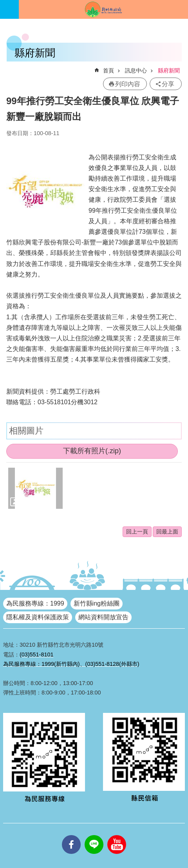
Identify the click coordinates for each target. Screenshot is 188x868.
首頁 (108, 71)
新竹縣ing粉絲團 (97, 603)
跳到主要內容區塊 (4, 4)
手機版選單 (9, 9)
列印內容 (128, 84)
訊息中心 (136, 71)
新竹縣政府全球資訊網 (103, 9)
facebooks (71, 835)
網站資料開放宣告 (103, 617)
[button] (35, 488)
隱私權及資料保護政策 (38, 617)
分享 (168, 84)
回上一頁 (137, 532)
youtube (117, 835)
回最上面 (167, 532)
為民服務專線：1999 (35, 603)
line (94, 835)
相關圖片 (26, 431)
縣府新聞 (169, 71)
